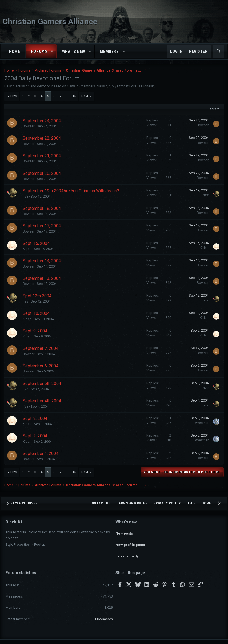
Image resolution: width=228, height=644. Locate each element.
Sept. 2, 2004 (35, 436)
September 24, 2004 (42, 121)
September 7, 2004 (41, 348)
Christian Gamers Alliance (50, 21)
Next (85, 96)
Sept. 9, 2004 (35, 331)
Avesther (202, 423)
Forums (39, 51)
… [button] (67, 96)
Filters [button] (212, 109)
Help (191, 503)
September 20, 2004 (42, 173)
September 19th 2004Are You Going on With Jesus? (71, 191)
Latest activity (127, 550)
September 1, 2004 (41, 453)
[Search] (219, 51)
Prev (14, 96)
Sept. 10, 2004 (36, 313)
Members (109, 52)
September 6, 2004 (41, 366)
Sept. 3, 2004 (35, 419)
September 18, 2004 (42, 208)
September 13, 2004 (42, 278)
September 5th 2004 (42, 384)
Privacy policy (167, 503)
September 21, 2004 (42, 156)
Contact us (100, 503)
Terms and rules (132, 503)
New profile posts (130, 541)
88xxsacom (104, 611)
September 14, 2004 (42, 261)
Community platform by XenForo (99, 638)
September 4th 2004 (42, 401)
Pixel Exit (167, 638)
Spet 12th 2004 (37, 296)
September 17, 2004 (42, 226)
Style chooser (22, 503)
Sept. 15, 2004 (36, 243)
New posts (124, 531)
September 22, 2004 (42, 138)
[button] (52, 51)
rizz (25, 196)
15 (74, 96)
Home (15, 52)
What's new (74, 52)
